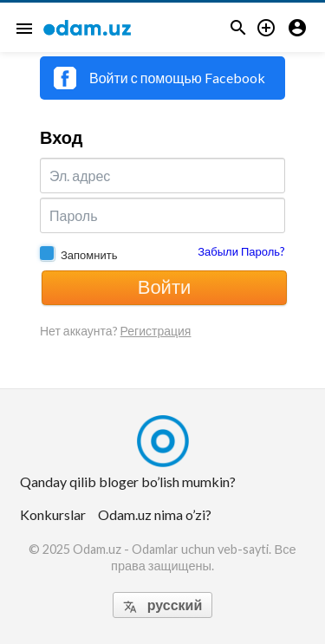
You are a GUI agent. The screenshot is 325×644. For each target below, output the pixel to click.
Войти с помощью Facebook (159, 78)
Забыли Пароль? (241, 251)
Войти (165, 286)
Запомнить (89, 255)
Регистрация (156, 331)
